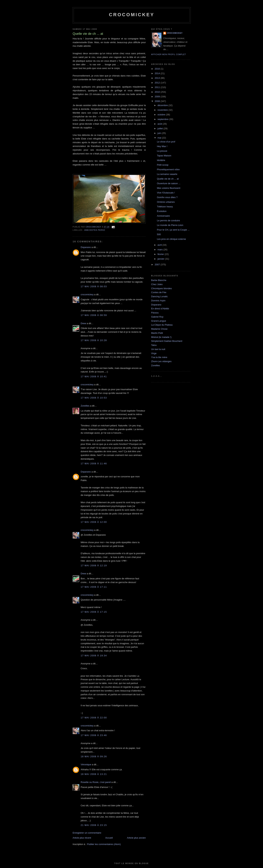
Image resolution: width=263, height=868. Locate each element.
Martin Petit (157, 333)
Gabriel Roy (157, 317)
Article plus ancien (136, 838)
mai (160, 138)
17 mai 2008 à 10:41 (94, 376)
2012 (158, 83)
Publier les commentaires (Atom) (104, 844)
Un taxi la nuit (158, 349)
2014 (158, 73)
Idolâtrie (161, 160)
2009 (158, 97)
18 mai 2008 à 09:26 (94, 756)
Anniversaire (163, 216)
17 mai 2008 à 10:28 (94, 340)
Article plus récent (82, 838)
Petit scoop (163, 165)
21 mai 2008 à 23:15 (94, 825)
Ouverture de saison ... (169, 183)
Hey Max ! (162, 146)
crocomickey (132, 15)
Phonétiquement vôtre (168, 169)
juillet (160, 128)
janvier (161, 259)
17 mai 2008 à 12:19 (94, 566)
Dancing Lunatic (159, 296)
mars (160, 250)
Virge (154, 353)
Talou (154, 345)
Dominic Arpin (158, 301)
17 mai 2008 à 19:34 (94, 656)
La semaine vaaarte (167, 174)
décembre (163, 105)
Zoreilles (85, 406)
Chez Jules (157, 284)
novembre (163, 110)
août (160, 124)
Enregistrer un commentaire (87, 833)
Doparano (86, 247)
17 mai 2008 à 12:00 (94, 522)
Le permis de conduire (168, 220)
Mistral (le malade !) (161, 337)
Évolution (162, 211)
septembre (163, 119)
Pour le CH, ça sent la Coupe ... (173, 230)
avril (160, 245)
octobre (162, 115)
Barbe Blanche (159, 280)
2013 (158, 78)
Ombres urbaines (166, 202)
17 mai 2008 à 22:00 (94, 718)
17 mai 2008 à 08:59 (94, 315)
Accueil (109, 838)
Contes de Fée (159, 292)
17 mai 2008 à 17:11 (94, 587)
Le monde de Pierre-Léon (170, 225)
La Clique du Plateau (162, 325)
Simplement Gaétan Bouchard (167, 341)
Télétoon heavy (165, 207)
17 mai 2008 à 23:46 (94, 735)
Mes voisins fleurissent (169, 188)
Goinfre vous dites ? (167, 197)
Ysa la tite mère (159, 357)
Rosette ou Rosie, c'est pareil (96, 782)
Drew (83, 323)
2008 (158, 101)
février (161, 254)
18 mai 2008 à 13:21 (94, 774)
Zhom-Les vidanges (161, 361)
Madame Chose (159, 329)
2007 (158, 265)
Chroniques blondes (161, 288)
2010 (158, 92)
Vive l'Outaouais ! (166, 193)
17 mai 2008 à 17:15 (94, 612)
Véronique (86, 764)
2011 (158, 87)
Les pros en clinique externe (171, 239)
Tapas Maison (164, 156)
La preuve (162, 151)
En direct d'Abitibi (160, 309)
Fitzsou (155, 313)
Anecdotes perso (95, 230)
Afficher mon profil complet (169, 54)
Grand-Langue (159, 321)
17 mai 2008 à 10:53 (94, 398)
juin (160, 133)
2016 (158, 69)
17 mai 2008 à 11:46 (94, 464)
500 (159, 234)
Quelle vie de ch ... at (168, 179)
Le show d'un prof (166, 142)
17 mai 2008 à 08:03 (94, 286)
